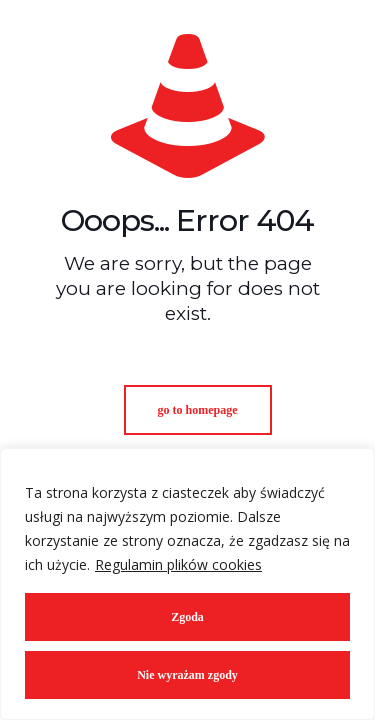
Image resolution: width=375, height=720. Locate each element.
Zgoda (187, 617)
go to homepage (198, 410)
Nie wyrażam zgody (187, 675)
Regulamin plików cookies (178, 564)
